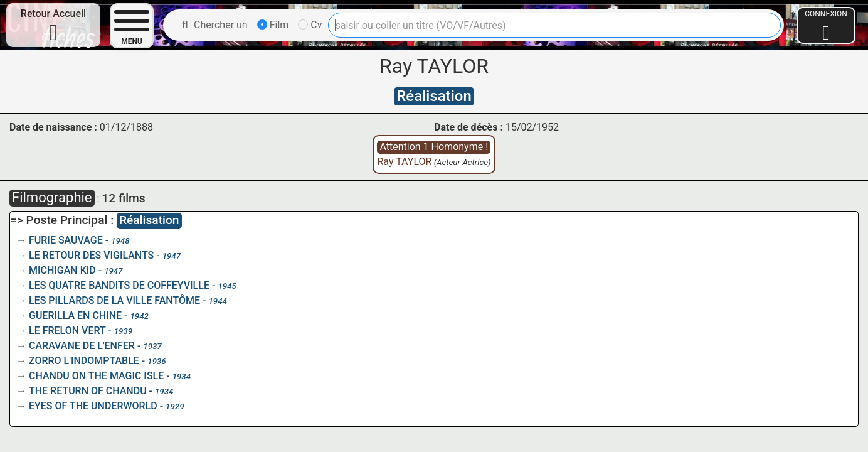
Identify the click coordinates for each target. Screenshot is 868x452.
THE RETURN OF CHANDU (88, 391)
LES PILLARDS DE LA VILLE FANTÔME (114, 300)
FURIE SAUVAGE (66, 240)
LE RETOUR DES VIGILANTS (91, 255)
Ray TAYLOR (404, 162)
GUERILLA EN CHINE (75, 315)
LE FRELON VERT (67, 331)
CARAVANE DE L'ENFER (82, 346)
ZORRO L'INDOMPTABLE (84, 361)
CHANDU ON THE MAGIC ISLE (96, 376)
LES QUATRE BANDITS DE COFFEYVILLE (119, 285)
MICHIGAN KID (62, 270)
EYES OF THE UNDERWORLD (93, 406)
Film (273, 25)
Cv (310, 25)
